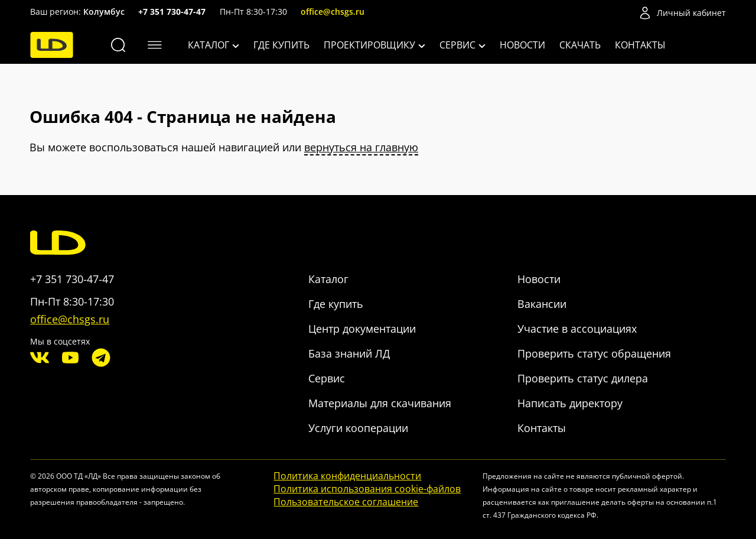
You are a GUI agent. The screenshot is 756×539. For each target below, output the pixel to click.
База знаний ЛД (349, 353)
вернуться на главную (361, 147)
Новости (522, 45)
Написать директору (570, 403)
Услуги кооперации (358, 428)
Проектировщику (374, 45)
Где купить (281, 45)
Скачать (580, 45)
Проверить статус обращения (594, 353)
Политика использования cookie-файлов (367, 489)
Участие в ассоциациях (577, 329)
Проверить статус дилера (583, 378)
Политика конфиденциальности (347, 476)
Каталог (214, 45)
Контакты (640, 45)
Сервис (462, 45)
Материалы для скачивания (380, 403)
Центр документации (362, 329)
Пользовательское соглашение (346, 502)
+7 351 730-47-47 (172, 12)
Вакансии (542, 304)
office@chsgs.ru (333, 12)
